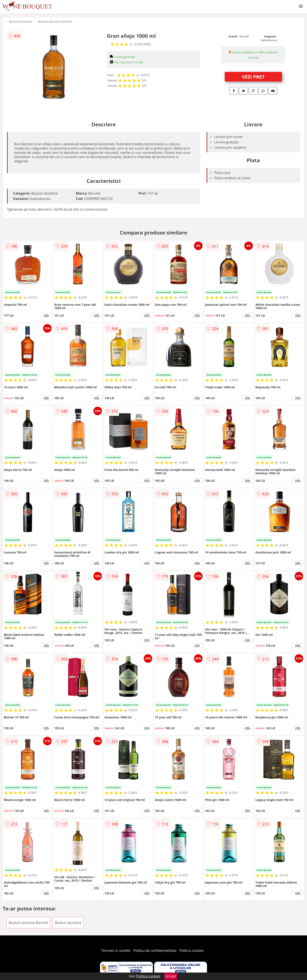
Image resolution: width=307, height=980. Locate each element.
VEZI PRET (253, 77)
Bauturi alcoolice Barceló (55, 21)
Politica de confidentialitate (155, 951)
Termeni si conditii (116, 951)
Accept (171, 976)
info (46, 315)
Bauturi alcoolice (20, 21)
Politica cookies (192, 951)
